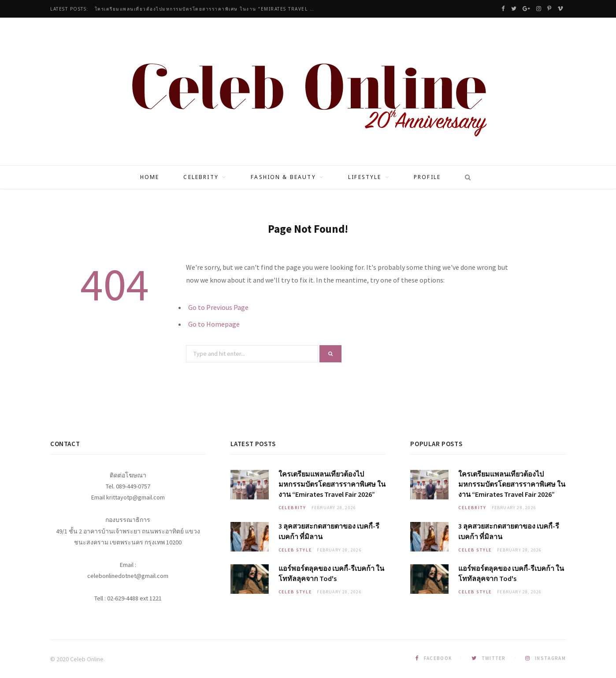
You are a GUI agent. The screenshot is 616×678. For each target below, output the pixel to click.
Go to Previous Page (218, 307)
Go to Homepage (214, 324)
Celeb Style (295, 550)
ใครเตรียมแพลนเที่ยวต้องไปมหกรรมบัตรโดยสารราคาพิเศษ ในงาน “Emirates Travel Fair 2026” (207, 9)
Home (150, 177)
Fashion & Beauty (283, 177)
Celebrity (201, 177)
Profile (427, 177)
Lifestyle (365, 177)
